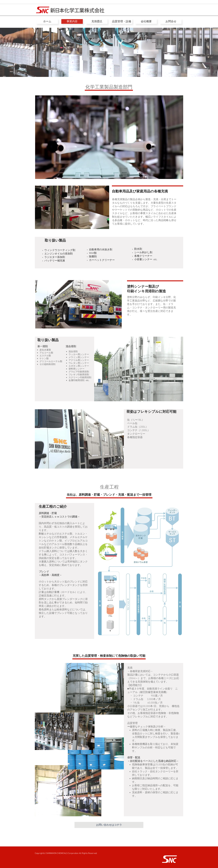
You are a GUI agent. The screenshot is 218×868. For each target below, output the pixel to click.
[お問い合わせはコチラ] (109, 825)
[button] (72, 207)
